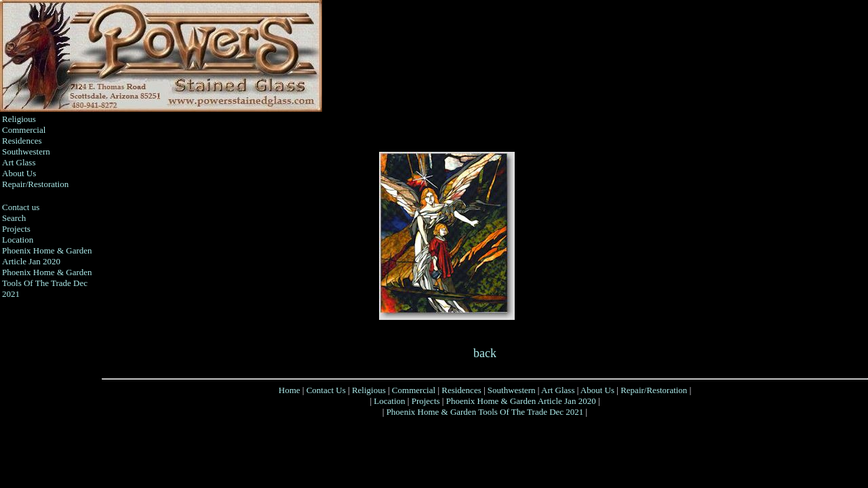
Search (14, 218)
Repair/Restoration (35, 184)
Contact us (21, 207)
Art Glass (19, 162)
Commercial (24, 130)
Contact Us (326, 390)
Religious (19, 119)
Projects (16, 229)
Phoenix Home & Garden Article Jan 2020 (47, 256)
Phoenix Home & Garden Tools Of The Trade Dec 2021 (47, 283)
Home (290, 390)
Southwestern (26, 151)
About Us (19, 173)
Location (18, 240)
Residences (22, 141)
